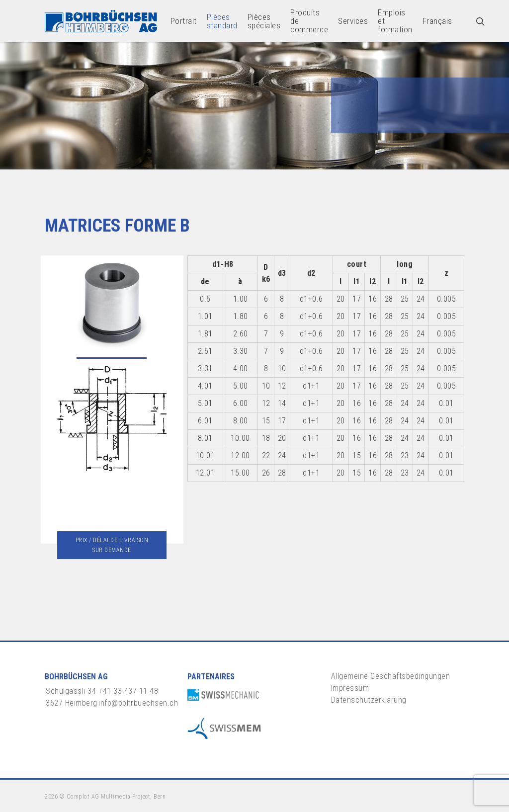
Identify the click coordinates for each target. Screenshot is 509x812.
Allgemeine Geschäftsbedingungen (391, 676)
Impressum (350, 688)
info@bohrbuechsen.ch (138, 703)
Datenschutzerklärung (369, 700)
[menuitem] (437, 21)
